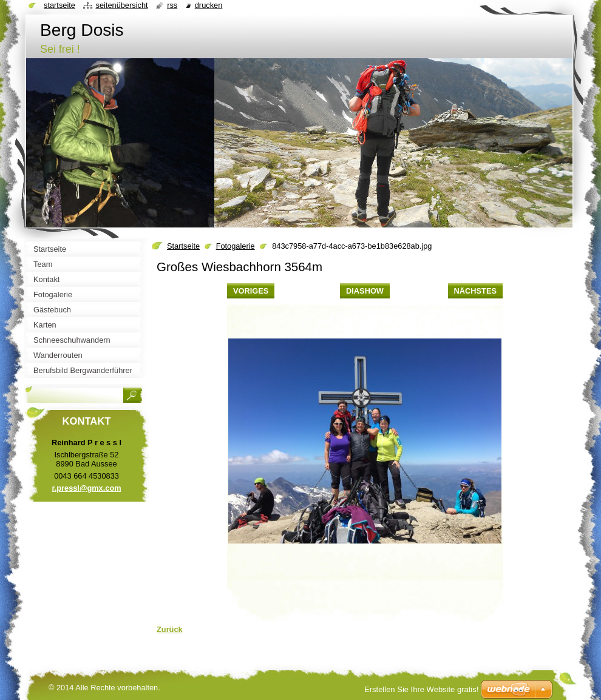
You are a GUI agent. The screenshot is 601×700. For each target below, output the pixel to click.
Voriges (251, 291)
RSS (172, 5)
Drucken (209, 5)
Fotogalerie (236, 246)
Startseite (183, 246)
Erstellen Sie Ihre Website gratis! (421, 689)
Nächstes (475, 291)
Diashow (365, 291)
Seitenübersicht (121, 5)
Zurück (170, 629)
